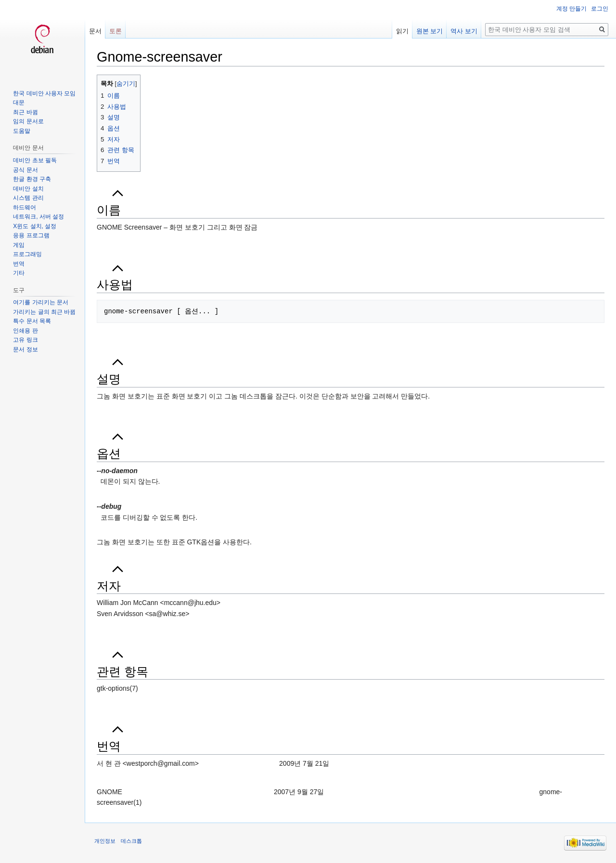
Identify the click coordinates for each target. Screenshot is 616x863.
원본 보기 (430, 31)
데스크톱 (131, 841)
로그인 (600, 9)
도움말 (22, 131)
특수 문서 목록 (32, 321)
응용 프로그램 (31, 235)
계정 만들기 (571, 9)
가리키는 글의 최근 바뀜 (44, 312)
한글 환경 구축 (32, 179)
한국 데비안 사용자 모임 (44, 93)
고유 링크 (25, 340)
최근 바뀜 (25, 112)
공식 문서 (25, 170)
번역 (19, 264)
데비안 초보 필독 (35, 160)
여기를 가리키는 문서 (41, 302)
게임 (19, 245)
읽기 (402, 31)
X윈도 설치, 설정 (35, 226)
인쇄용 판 (25, 331)
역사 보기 (464, 31)
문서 (95, 31)
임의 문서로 (28, 121)
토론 (115, 31)
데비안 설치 (28, 189)
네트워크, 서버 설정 (38, 217)
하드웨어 (25, 207)
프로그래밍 (27, 254)
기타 (19, 273)
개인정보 (105, 841)
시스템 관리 (28, 198)
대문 (19, 103)
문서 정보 (25, 349)
